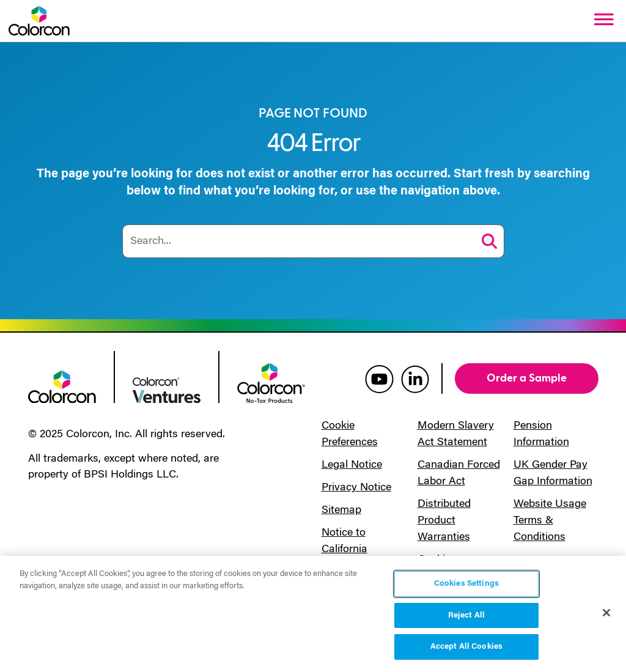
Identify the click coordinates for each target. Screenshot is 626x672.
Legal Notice (352, 465)
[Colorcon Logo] (39, 21)
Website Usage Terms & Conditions (550, 521)
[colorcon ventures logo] (167, 389)
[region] (313, 614)
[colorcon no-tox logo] (271, 382)
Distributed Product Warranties (444, 521)
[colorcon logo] (62, 386)
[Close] (606, 613)
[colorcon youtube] (379, 378)
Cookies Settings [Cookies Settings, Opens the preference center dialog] (466, 584)
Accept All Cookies (466, 647)
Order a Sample (527, 378)
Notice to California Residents (345, 550)
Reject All (466, 615)
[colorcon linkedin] (415, 378)
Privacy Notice (356, 488)
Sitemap (341, 511)
